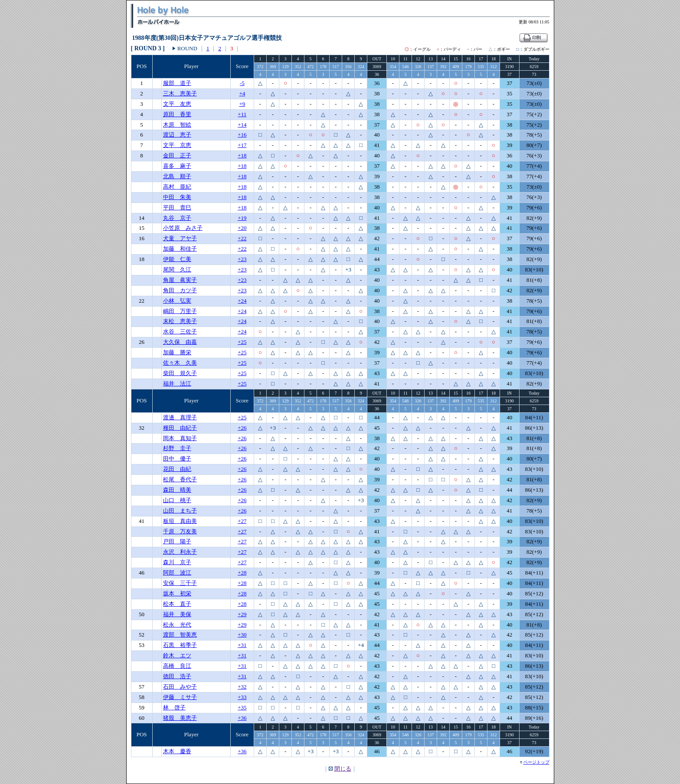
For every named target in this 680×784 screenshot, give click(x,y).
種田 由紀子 (180, 428)
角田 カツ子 (180, 290)
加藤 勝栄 (177, 352)
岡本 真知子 (180, 438)
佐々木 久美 (180, 363)
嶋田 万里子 (180, 311)
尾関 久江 (177, 269)
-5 (242, 83)
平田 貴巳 (177, 207)
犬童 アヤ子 (180, 238)
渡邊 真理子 (180, 417)
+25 (242, 342)
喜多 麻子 (177, 166)
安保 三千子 (180, 583)
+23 (242, 259)
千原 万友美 (180, 531)
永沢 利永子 (180, 552)
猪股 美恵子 (180, 718)
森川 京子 (177, 562)
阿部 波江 (177, 573)
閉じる (343, 769)
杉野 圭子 (177, 448)
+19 (242, 218)
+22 (242, 238)
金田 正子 (177, 155)
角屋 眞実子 (180, 280)
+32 (242, 687)
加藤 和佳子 (180, 249)
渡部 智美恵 (180, 635)
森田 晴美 (177, 490)
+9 (242, 104)
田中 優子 (177, 459)
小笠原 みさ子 (183, 228)
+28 (242, 573)
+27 (242, 521)
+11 (242, 114)
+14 (242, 125)
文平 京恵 (177, 145)
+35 (242, 707)
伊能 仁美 (177, 259)
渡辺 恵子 (177, 135)
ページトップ (536, 762)
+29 (242, 614)
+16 (242, 135)
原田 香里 (177, 114)
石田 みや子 (180, 687)
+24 (242, 301)
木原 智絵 (177, 125)
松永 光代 (177, 625)
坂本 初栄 (177, 593)
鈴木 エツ (177, 655)
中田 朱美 (177, 197)
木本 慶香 (177, 751)
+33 (242, 697)
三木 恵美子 (180, 93)
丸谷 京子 (177, 218)
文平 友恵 (177, 104)
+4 (242, 93)
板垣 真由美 (180, 521)
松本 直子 (177, 604)
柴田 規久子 (180, 373)
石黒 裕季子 (180, 645)
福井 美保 (177, 614)
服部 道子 (177, 83)
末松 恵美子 (180, 321)
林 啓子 (174, 707)
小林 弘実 (177, 301)
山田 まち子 (180, 511)
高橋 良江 (177, 666)
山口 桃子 (177, 500)
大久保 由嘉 (180, 342)
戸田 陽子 (177, 541)
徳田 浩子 (177, 676)
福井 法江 (177, 384)
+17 (242, 145)
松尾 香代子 (180, 479)
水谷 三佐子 (180, 332)
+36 (242, 718)
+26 (242, 428)
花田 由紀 (177, 469)
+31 (242, 645)
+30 (242, 635)
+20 (242, 228)
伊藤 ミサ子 (180, 697)
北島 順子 (177, 176)
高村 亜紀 (177, 187)
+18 (242, 155)
